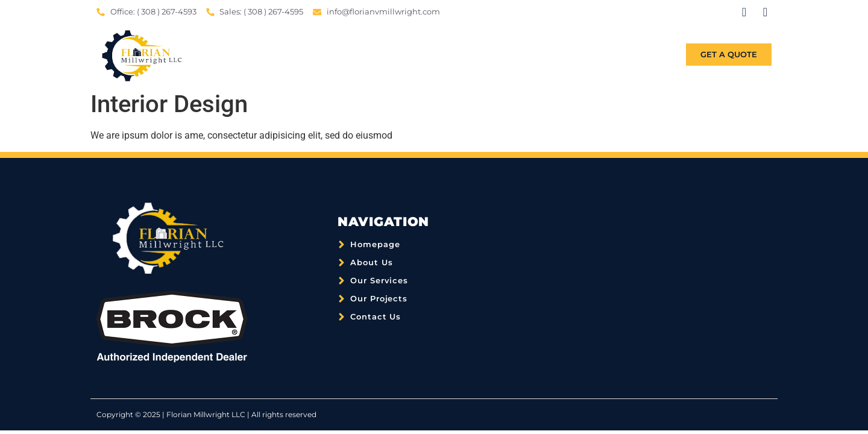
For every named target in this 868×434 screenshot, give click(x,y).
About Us (442, 55)
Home (379, 55)
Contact (652, 55)
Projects (582, 55)
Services (512, 55)
